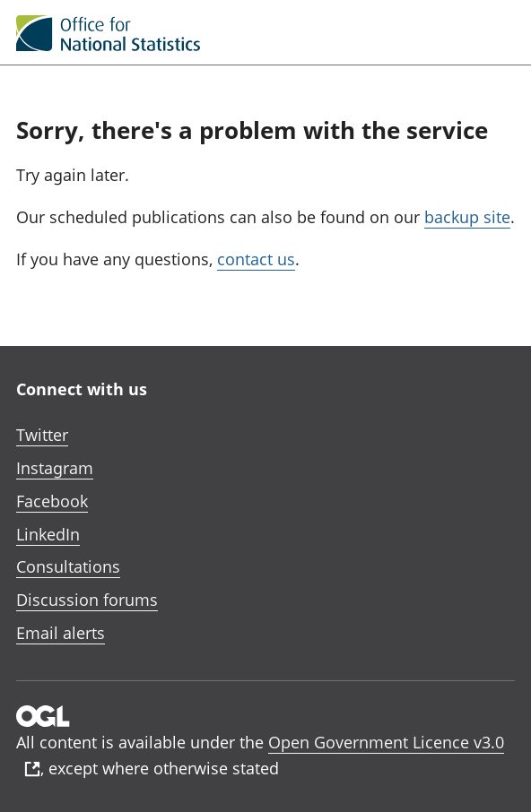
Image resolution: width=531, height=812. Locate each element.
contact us (256, 259)
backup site (467, 217)
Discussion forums (87, 600)
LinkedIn (48, 534)
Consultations (68, 566)
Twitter (42, 435)
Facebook (52, 501)
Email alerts (61, 633)
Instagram (55, 468)
